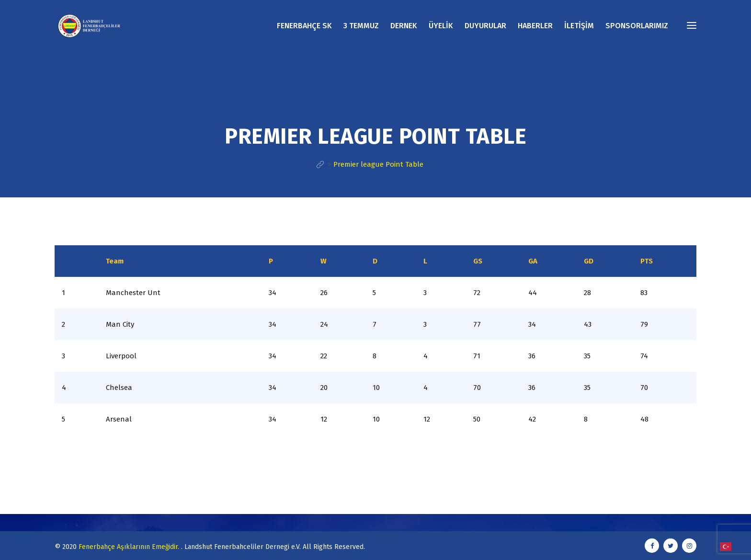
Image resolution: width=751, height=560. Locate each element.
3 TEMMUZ (361, 26)
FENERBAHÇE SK (304, 26)
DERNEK (404, 26)
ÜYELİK (441, 26)
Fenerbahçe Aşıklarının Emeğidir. (130, 547)
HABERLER (535, 26)
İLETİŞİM (579, 26)
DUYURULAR (485, 26)
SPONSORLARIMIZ (637, 26)
